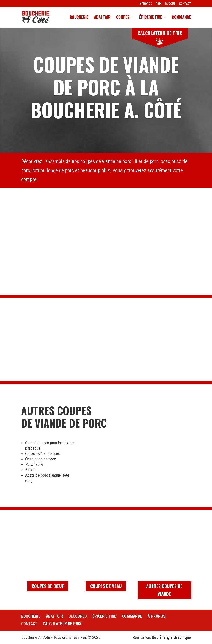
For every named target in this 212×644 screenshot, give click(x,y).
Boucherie (79, 18)
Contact (29, 624)
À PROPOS (146, 4)
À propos (157, 616)
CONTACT (185, 4)
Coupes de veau (106, 586)
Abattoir (102, 18)
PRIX (159, 4)
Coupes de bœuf (48, 586)
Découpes (78, 616)
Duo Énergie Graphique (171, 637)
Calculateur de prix (62, 624)
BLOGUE (170, 4)
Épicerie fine (151, 18)
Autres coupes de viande (164, 590)
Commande (181, 18)
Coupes (123, 18)
